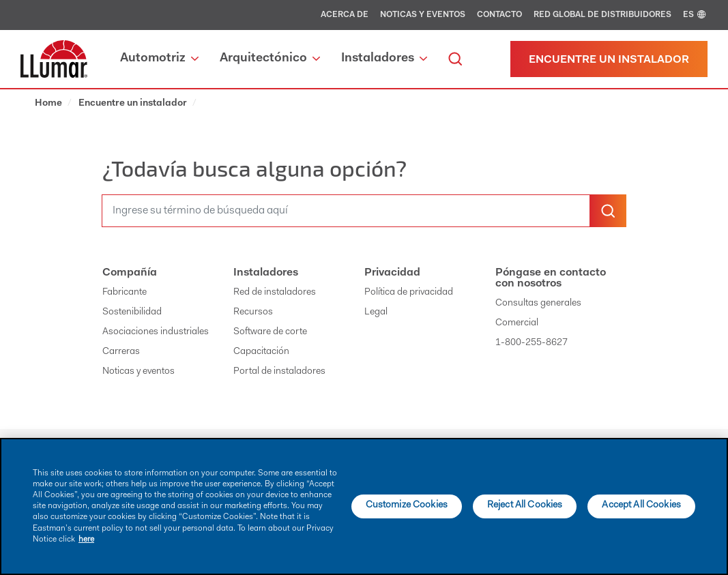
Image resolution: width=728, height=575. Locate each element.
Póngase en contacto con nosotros (551, 278)
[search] (455, 59)
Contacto (499, 15)
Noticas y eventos (423, 15)
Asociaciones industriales (156, 332)
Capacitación (261, 352)
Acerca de (345, 15)
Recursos (253, 312)
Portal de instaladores (279, 372)
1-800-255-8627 (532, 343)
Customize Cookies (407, 505)
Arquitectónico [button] (270, 59)
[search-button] (608, 211)
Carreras (121, 352)
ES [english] (695, 15)
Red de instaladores (275, 293)
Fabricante (125, 293)
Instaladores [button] (384, 59)
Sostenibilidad (132, 312)
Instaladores (266, 273)
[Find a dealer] (609, 59)
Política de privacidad (409, 293)
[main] (364, 506)
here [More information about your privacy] (86, 540)
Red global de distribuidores (602, 15)
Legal (376, 312)
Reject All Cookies (525, 505)
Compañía (130, 273)
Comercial (517, 323)
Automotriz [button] (159, 59)
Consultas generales (538, 304)
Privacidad (392, 273)
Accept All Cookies (641, 505)
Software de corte (270, 332)
